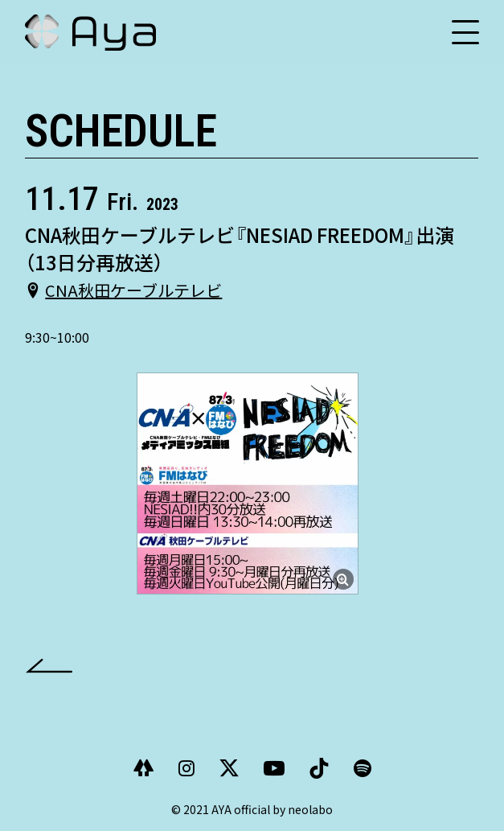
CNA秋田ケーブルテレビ (133, 290)
